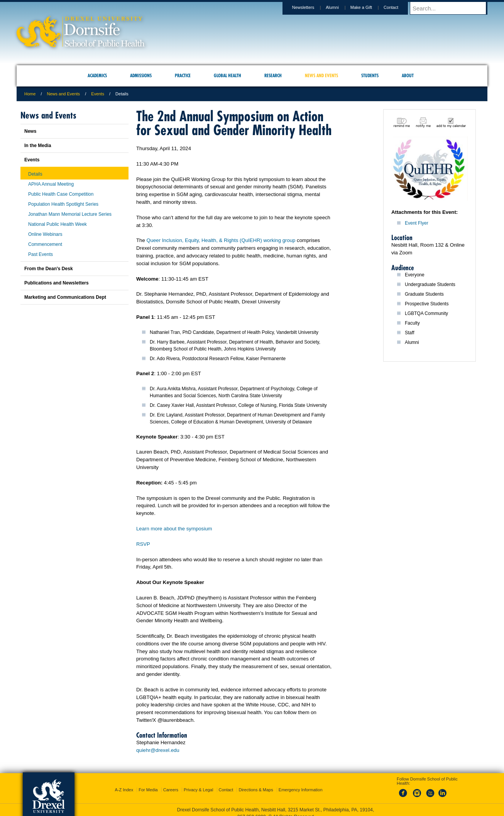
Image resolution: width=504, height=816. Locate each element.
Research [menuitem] (273, 75)
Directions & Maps (256, 790)
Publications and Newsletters (57, 283)
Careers (171, 790)
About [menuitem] (408, 75)
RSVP (143, 544)
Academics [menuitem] (97, 75)
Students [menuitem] (370, 75)
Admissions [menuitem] (141, 75)
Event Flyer (417, 223)
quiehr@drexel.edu (158, 750)
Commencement (45, 244)
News (30, 131)
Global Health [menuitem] (227, 75)
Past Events (41, 254)
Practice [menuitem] (183, 75)
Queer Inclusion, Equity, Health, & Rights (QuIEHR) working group (221, 240)
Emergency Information (301, 790)
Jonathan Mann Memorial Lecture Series (70, 214)
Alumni (340, 7)
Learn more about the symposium (174, 529)
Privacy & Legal (198, 790)
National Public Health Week (58, 224)
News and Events (64, 94)
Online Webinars (45, 234)
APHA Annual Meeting (51, 184)
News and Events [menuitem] (321, 75)
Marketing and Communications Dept (65, 297)
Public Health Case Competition (61, 194)
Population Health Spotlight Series (63, 204)
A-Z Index (124, 790)
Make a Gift (369, 7)
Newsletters (310, 7)
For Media (148, 790)
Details (35, 174)
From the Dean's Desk (49, 269)
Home (30, 94)
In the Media (38, 146)
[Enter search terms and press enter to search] (452, 8)
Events (98, 94)
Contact (398, 7)
